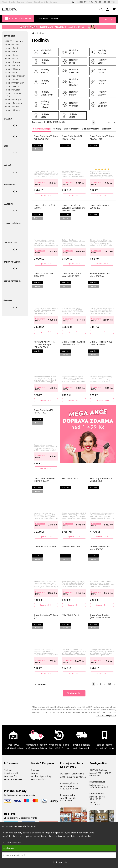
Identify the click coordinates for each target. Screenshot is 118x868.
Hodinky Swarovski (14, 66)
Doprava (21, 2)
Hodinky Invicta (12, 62)
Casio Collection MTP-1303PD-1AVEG (73, 137)
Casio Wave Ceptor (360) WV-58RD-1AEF (100, 614)
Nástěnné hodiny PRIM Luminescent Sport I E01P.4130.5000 (45, 344)
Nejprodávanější (42, 129)
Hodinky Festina (13, 48)
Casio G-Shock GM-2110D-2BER (44, 274)
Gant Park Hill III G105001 (45, 545)
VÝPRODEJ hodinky (14, 41)
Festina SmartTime (71, 545)
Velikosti (54, 19)
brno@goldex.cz (97, 779)
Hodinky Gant (12, 72)
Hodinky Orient (12, 79)
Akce (4, 2)
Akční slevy (107, 20)
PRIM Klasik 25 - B (70, 477)
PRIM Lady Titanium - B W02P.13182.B (101, 478)
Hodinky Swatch (13, 90)
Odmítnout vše (59, 862)
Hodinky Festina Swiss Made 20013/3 (100, 546)
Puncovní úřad (11, 774)
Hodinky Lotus (12, 59)
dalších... (74, 691)
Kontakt (35, 771)
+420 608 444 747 (81, 2)
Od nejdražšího (71, 129)
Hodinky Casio (12, 45)
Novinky (57, 129)
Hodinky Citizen (12, 69)
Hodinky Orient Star (14, 83)
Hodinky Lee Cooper (15, 76)
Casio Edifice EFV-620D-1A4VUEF (46, 206)
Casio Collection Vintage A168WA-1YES (100, 137)
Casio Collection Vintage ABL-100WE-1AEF (46, 137)
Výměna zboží (11, 771)
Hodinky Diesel (12, 107)
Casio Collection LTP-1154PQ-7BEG (44, 410)
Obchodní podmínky (41, 774)
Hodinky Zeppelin (13, 103)
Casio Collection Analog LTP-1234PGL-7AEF (74, 342)
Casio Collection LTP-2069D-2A (100, 206)
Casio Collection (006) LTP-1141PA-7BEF (101, 342)
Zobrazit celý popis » (106, 713)
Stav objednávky (41, 2)
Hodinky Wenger (13, 100)
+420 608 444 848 (99, 785)
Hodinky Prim (11, 52)
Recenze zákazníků (13, 777)
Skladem (106, 129)
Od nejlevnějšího (90, 129)
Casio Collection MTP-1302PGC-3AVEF (45, 478)
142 (110, 122)
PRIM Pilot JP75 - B (71, 613)
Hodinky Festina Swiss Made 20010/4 (100, 274)
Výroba (29, 2)
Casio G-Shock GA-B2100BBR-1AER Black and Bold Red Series (74, 207)
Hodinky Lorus (12, 55)
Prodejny (44, 19)
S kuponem (40, 182)
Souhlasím (9, 848)
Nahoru (40, 682)
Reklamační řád (39, 777)
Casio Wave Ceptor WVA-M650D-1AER (72, 274)
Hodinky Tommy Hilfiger (13, 95)
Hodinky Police (12, 86)
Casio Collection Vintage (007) (46, 614)
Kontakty (54, 2)
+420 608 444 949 (69, 786)
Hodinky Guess (12, 110)
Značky (12, 2)
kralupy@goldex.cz (69, 781)
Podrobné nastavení (14, 855)
